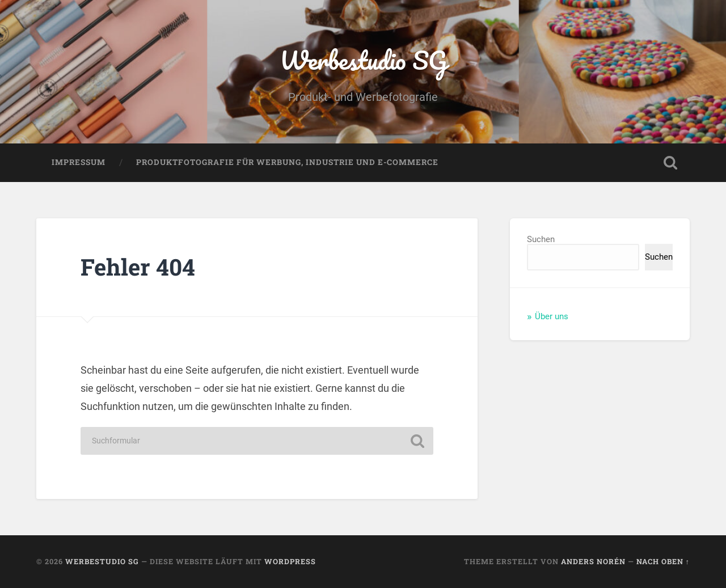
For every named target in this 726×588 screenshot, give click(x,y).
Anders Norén (593, 561)
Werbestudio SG (363, 60)
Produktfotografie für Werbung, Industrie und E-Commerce (287, 162)
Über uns (552, 316)
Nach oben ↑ (663, 561)
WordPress (290, 561)
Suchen (541, 239)
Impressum (79, 162)
